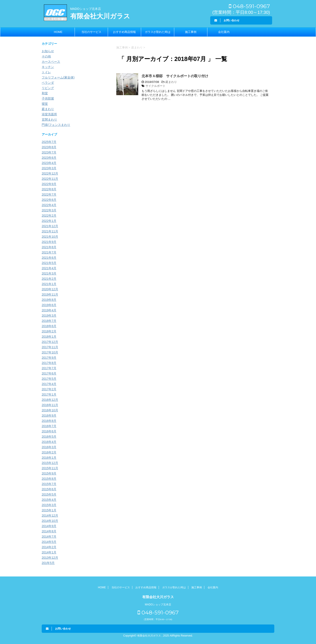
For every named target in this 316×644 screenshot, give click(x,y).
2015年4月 (49, 500)
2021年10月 (50, 237)
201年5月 (48, 563)
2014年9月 (49, 526)
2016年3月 (49, 447)
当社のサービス (91, 32)
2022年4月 (49, 205)
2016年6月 (49, 431)
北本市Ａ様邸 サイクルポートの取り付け (175, 76)
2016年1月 (49, 458)
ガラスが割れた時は (158, 32)
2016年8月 (49, 421)
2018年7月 (49, 321)
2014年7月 (49, 537)
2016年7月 (49, 426)
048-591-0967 (249, 6)
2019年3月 (49, 316)
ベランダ (48, 83)
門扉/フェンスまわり (56, 125)
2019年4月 (49, 310)
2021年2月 (49, 279)
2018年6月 (49, 326)
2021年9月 (49, 242)
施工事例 (191, 32)
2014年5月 (49, 542)
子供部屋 (48, 98)
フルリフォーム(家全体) (58, 77)
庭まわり (171, 82)
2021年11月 (50, 231)
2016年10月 (50, 410)
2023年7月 (49, 152)
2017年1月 (49, 394)
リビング (48, 88)
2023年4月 (49, 163)
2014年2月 (49, 547)
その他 (46, 56)
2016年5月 (49, 437)
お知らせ (48, 51)
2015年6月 (49, 489)
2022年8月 (49, 189)
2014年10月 (50, 521)
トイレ (46, 72)
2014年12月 (50, 516)
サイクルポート (155, 86)
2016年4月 (49, 442)
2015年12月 (50, 463)
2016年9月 (49, 416)
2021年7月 (49, 252)
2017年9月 (49, 358)
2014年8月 (49, 531)
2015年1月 (49, 510)
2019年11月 (50, 294)
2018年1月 (49, 337)
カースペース (51, 62)
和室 (45, 93)
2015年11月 (50, 468)
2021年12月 (50, 226)
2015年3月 (49, 505)
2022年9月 (49, 184)
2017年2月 (49, 389)
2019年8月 (49, 300)
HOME (58, 32)
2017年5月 (49, 379)
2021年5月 (49, 263)
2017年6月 (49, 373)
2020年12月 (50, 289)
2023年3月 (49, 168)
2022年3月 (49, 210)
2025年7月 (49, 142)
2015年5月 (49, 494)
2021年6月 (49, 258)
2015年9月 (49, 473)
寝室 (45, 104)
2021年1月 (49, 284)
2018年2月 (49, 331)
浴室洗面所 (49, 114)
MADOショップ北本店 (86, 9)
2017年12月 (50, 342)
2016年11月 (50, 405)
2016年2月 (49, 452)
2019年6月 (49, 305)
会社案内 (224, 32)
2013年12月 (50, 558)
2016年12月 (50, 400)
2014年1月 (49, 552)
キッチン (48, 67)
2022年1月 (49, 221)
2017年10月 (50, 352)
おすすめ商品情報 (124, 32)
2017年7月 (49, 368)
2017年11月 (50, 347)
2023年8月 (49, 147)
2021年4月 (49, 268)
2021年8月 (49, 247)
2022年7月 (49, 194)
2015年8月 (49, 479)
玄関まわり (49, 120)
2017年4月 (49, 384)
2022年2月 (49, 216)
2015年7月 (49, 484)
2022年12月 (50, 173)
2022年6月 (49, 200)
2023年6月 (49, 158)
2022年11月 (50, 179)
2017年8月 (49, 363)
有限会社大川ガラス (100, 16)
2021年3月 (49, 273)
